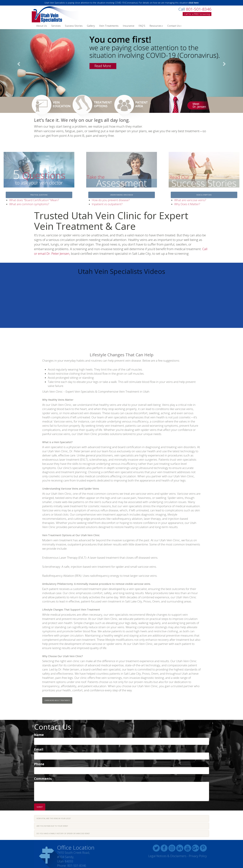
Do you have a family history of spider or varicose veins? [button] (63, 833)
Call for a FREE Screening (197, 14)
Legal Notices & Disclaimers (167, 856)
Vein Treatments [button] (109, 26)
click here (193, 3)
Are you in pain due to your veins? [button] (52, 826)
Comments (43, 779)
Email (39, 749)
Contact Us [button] (174, 26)
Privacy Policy (198, 856)
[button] (18, 63)
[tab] (122, 818)
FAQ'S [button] (142, 26)
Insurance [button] (129, 26)
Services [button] (56, 26)
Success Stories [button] (74, 26)
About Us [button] (42, 26)
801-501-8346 (77, 866)
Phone (39, 764)
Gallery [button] (91, 26)
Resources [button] (156, 26)
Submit (40, 807)
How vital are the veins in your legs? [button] (54, 818)
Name (39, 735)
